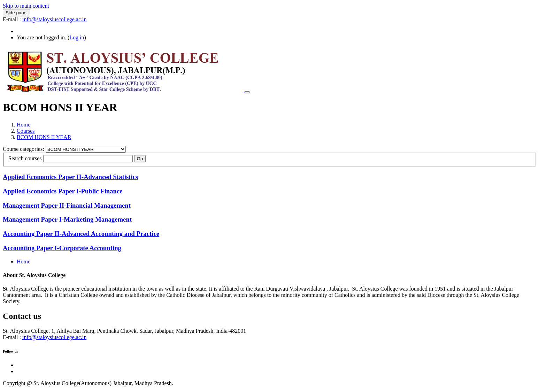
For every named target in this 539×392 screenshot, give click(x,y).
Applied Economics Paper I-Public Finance (63, 191)
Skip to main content (26, 6)
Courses (26, 131)
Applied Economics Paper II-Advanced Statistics (70, 177)
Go (140, 159)
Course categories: (24, 149)
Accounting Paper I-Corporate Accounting (62, 248)
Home (24, 125)
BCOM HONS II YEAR (44, 137)
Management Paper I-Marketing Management (67, 219)
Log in (77, 37)
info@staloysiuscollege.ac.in (54, 19)
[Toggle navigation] (247, 92)
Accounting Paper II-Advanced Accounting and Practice (81, 234)
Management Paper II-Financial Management (67, 205)
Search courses (25, 158)
